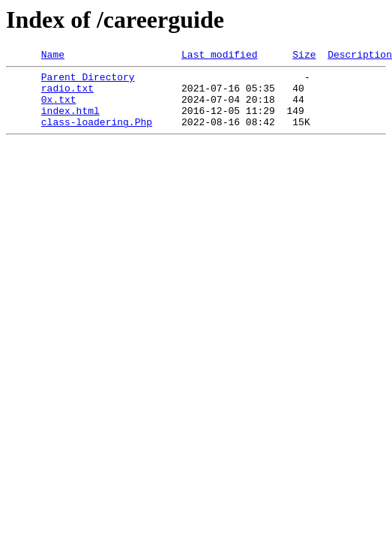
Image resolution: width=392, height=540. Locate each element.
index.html (70, 121)
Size (304, 56)
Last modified (219, 56)
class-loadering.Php (97, 135)
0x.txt (59, 108)
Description (360, 56)
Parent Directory (88, 81)
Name (53, 56)
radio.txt (67, 94)
